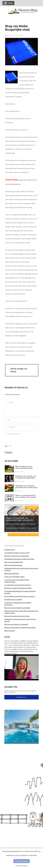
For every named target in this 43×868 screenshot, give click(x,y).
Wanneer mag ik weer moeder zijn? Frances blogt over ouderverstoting (21, 612)
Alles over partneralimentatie (14, 562)
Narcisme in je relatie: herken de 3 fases (17, 616)
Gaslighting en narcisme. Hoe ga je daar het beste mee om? (20, 620)
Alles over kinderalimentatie (13, 565)
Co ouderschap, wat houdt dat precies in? (18, 585)
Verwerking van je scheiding (13, 599)
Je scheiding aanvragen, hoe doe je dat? (17, 553)
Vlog (7, 637)
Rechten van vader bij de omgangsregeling (18, 588)
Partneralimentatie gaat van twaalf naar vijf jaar (19, 559)
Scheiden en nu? (10, 550)
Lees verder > (14, 653)
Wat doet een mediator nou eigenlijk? (16, 624)
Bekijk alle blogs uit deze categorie (23, 535)
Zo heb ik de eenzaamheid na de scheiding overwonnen (18, 604)
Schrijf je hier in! (21, 697)
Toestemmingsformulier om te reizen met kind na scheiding (20, 592)
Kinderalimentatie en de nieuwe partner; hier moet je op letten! (21, 569)
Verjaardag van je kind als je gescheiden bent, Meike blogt (26, 487)
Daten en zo (32, 508)
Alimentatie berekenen (12, 573)
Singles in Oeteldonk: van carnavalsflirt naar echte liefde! (20, 519)
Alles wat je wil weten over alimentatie (17, 556)
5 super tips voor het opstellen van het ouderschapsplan (17, 581)
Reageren (9, 453)
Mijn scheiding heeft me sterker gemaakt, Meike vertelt (24, 468)
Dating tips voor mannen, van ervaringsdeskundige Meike (26, 477)
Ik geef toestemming (21, 861)
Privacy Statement (22, 866)
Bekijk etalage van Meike (19, 370)
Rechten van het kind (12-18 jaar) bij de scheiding (20, 627)
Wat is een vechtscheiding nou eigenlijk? (17, 608)
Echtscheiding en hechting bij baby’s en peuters (20, 596)
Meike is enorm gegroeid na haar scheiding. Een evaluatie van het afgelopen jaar (26, 497)
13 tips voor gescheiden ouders (14, 577)
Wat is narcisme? (10, 631)
